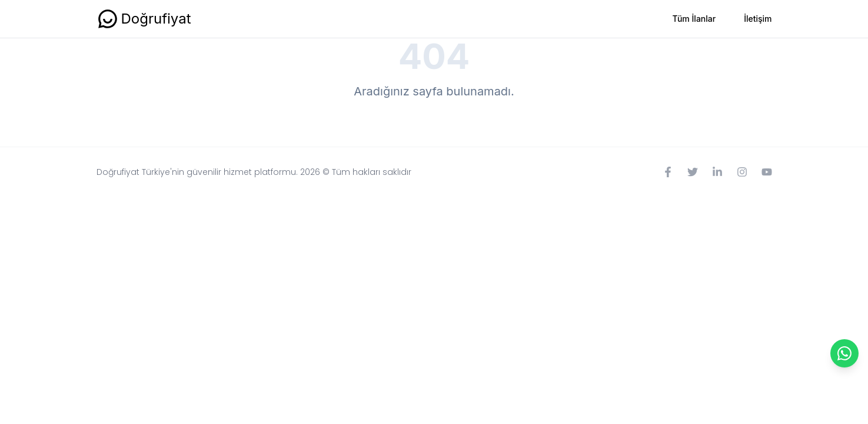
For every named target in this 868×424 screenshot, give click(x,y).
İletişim (758, 19)
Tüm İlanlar (694, 19)
